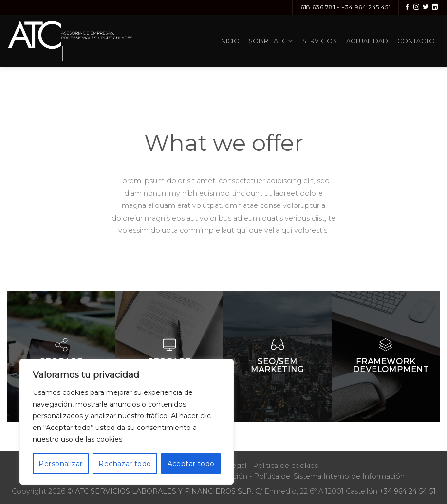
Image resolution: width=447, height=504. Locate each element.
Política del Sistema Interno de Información (329, 476)
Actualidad (367, 41)
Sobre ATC (271, 41)
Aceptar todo (191, 464)
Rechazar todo (125, 464)
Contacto (416, 41)
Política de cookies (285, 466)
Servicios (320, 41)
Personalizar (60, 464)
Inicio (229, 41)
